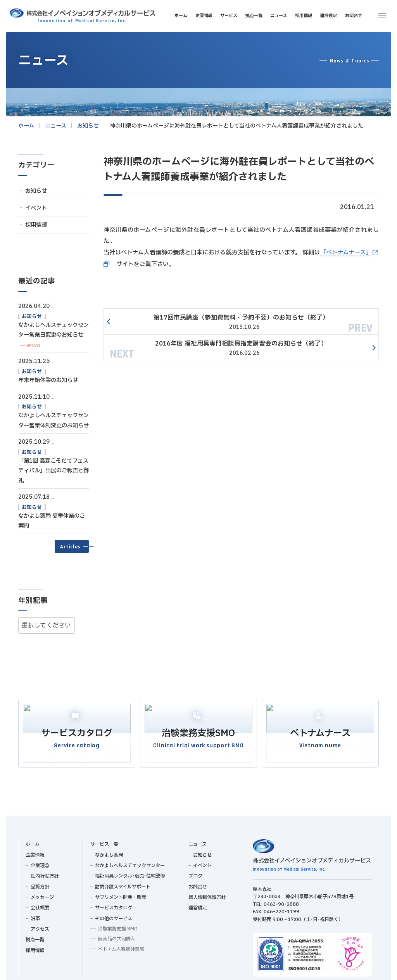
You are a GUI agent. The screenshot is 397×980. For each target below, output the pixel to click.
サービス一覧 (104, 842)
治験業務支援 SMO (118, 926)
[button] (72, 546)
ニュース (198, 842)
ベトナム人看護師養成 (121, 946)
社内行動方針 (44, 873)
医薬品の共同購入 (117, 936)
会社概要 (40, 905)
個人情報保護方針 (207, 895)
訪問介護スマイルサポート (123, 884)
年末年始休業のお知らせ (48, 380)
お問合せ (198, 884)
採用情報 (36, 225)
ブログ (195, 873)
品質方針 (40, 884)
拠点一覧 (35, 937)
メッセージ (42, 895)
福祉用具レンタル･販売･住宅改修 (130, 873)
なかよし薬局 (109, 852)
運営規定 (198, 905)
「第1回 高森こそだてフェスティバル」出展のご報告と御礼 (54, 471)
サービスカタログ (114, 905)
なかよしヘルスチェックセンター (130, 863)
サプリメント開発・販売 (121, 895)
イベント (36, 208)
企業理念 (40, 863)
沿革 (35, 916)
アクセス (40, 926)
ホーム (33, 842)
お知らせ (36, 191)
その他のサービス (114, 916)
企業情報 (35, 852)
